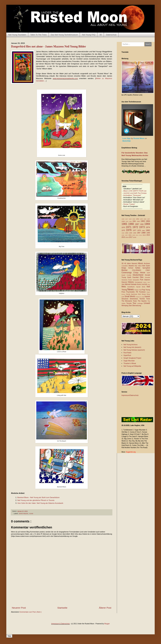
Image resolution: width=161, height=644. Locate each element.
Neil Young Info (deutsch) (132, 347)
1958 (124, 221)
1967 (137, 224)
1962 (139, 221)
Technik (143, 299)
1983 (123, 233)
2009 (134, 235)
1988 (144, 233)
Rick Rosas (142, 294)
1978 (139, 230)
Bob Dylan (146, 266)
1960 (131, 221)
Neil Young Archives (131, 345)
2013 (144, 235)
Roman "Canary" (129, 204)
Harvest (125, 282)
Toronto (130, 303)
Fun (142, 280)
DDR (149, 273)
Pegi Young (146, 290)
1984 (127, 233)
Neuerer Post (19, 608)
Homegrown (139, 282)
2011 (137, 235)
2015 (124, 237)
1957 (149, 219)
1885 (123, 219)
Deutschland (139, 275)
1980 (144, 231)
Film (142, 277)
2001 (130, 235)
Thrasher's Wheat (130, 363)
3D (101, 35)
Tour (135, 303)
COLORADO (139, 270)
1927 (127, 219)
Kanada (134, 284)
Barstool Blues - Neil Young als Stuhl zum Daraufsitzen (38, 497)
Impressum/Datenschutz (130, 395)
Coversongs (127, 273)
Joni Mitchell (126, 284)
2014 (148, 235)
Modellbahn (132, 287)
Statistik (147, 297)
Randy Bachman (132, 294)
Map (149, 285)
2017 (131, 237)
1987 (139, 233)
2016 (127, 237)
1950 (134, 219)
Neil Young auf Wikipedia (132, 366)
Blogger (107, 624)
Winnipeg (125, 306)
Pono (124, 292)
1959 (127, 221)
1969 (147, 224)
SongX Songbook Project (132, 358)
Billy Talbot (138, 266)
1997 (127, 235)
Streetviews (135, 299)
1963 (143, 221)
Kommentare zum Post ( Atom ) (31, 612)
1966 (131, 224)
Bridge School (128, 268)
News (131, 289)
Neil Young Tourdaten (17, 35)
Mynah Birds (141, 287)
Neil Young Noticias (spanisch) (134, 350)
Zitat (130, 306)
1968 (142, 224)
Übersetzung (137, 306)
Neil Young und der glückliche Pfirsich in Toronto (36, 500)
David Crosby (127, 275)
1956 (145, 219)
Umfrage (140, 303)
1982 (148, 230)
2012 (141, 235)
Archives (147, 263)
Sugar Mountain (129, 361)
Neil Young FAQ (89, 35)
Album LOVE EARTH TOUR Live (135, 191)
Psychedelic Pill (133, 292)
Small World (130, 296)
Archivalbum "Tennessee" (132, 195)
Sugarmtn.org (131, 452)
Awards (132, 266)
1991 (123, 235)
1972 (136, 227)
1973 (142, 227)
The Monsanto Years (130, 301)
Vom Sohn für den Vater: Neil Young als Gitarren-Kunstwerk (40, 503)
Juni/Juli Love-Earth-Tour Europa (135, 193)
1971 (129, 227)
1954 (138, 219)
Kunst (31, 514)
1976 (129, 230)
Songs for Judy (140, 297)
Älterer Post (105, 608)
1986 (135, 233)
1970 (124, 227)
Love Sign (127, 138)
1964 (148, 221)
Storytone (126, 299)
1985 (131, 233)
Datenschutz (111, 35)
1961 (135, 221)
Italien (145, 282)
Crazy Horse (140, 273)
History (131, 282)
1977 (135, 230)
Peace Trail (138, 290)
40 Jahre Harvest (131, 263)
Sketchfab (127, 141)
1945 (131, 219)
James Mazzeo (24, 514)
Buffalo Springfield (143, 268)
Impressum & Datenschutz (61, 624)
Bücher (127, 270)
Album (141, 263)
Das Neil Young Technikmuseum (64, 35)
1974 (148, 227)
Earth (130, 277)
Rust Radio (127, 353)
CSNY (148, 270)
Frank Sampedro (134, 280)
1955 (142, 219)
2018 (135, 237)
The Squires (143, 301)
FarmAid (136, 277)
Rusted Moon (139, 138)
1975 (124, 230)
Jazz (149, 282)
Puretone (143, 292)
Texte (148, 299)
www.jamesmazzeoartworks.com (65, 78)
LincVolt (144, 284)
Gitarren (147, 280)
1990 (148, 233)
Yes (9, 636)
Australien (125, 266)
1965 (125, 224)
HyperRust (127, 355)
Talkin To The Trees (39, 35)
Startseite (62, 608)
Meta (124, 287)
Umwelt (147, 303)
